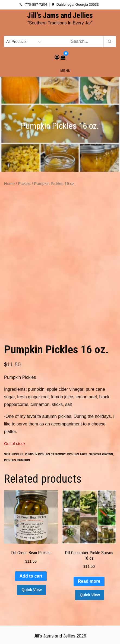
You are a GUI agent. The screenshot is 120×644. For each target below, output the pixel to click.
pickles (10, 460)
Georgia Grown (101, 454)
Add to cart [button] (31, 576)
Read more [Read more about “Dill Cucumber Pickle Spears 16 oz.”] (89, 581)
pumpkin (24, 460)
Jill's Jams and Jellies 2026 (60, 636)
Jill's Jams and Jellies (60, 15)
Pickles (25, 184)
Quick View (31, 590)
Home (9, 184)
